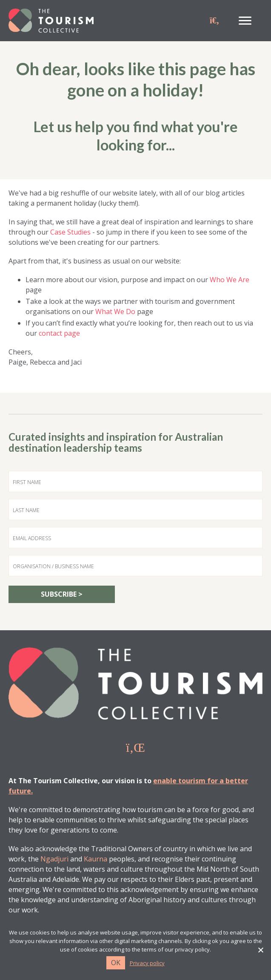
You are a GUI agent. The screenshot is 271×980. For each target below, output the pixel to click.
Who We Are (230, 280)
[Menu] (245, 21)
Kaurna (96, 859)
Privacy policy (147, 963)
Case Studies (70, 232)
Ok (116, 963)
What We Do (115, 312)
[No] (260, 950)
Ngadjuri (54, 859)
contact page (59, 333)
